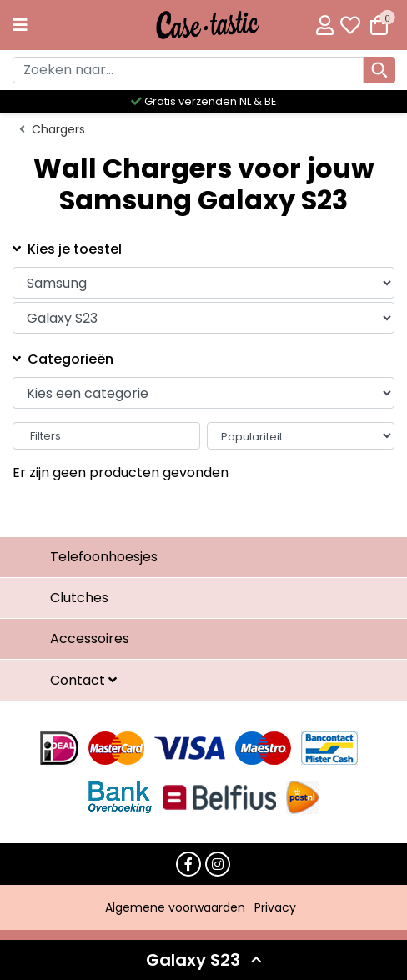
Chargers (58, 129)
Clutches (79, 598)
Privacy (275, 907)
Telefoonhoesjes (104, 557)
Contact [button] (79, 680)
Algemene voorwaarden (175, 907)
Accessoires (90, 638)
